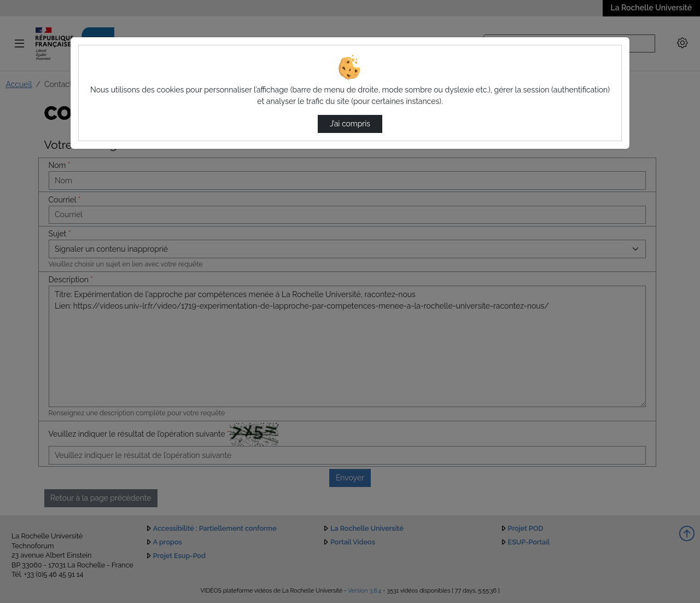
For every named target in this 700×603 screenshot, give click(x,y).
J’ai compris (350, 124)
